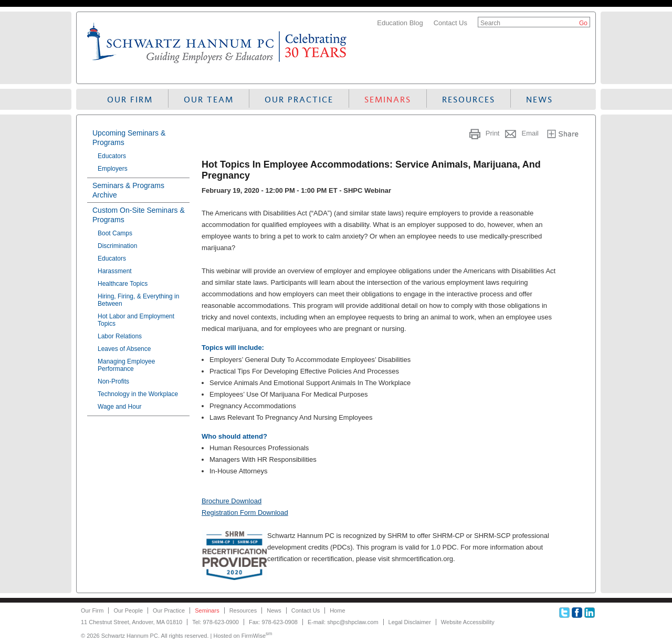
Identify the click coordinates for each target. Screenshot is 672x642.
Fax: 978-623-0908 (273, 622)
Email (530, 133)
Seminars (388, 100)
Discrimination (117, 246)
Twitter (564, 613)
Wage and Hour (120, 407)
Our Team (209, 100)
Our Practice (299, 100)
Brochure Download (232, 501)
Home (337, 610)
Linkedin (590, 613)
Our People (128, 610)
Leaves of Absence (124, 349)
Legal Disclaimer (410, 622)
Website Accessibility (468, 622)
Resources (469, 100)
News (539, 100)
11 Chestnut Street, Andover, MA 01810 (132, 622)
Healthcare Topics (123, 284)
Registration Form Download (245, 512)
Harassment (115, 271)
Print (493, 133)
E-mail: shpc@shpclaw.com (343, 622)
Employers (113, 169)
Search (490, 23)
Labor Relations (120, 336)
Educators (112, 156)
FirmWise (257, 636)
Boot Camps (115, 233)
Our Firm (130, 100)
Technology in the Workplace (138, 394)
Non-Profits (113, 381)
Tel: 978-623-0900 (216, 622)
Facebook (577, 613)
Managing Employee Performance (126, 365)
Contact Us (450, 23)
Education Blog (400, 23)
